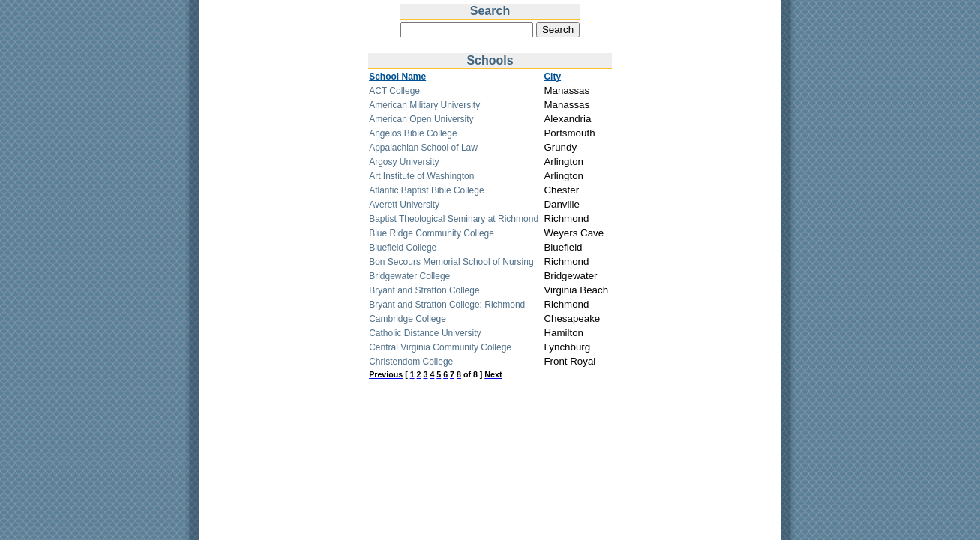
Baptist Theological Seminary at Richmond (454, 219)
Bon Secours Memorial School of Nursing (451, 262)
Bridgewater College (409, 276)
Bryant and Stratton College (424, 290)
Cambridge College (408, 319)
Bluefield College (403, 247)
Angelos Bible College (413, 133)
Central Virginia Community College (440, 347)
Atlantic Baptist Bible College (426, 190)
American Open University (421, 119)
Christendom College (411, 361)
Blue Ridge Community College (432, 233)
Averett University (404, 205)
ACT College (394, 91)
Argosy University (404, 162)
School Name (397, 76)
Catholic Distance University (425, 333)
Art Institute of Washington (421, 176)
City (552, 76)
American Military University (424, 105)
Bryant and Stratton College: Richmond (447, 304)
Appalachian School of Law (423, 148)
